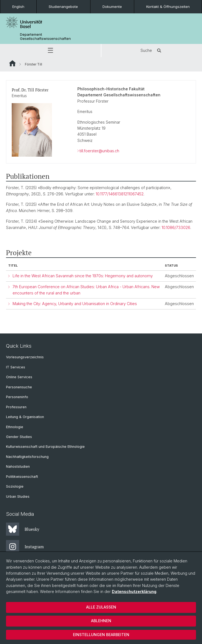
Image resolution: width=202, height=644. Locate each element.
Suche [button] (152, 50)
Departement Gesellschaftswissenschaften (45, 37)
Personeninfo (17, 397)
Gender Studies (19, 437)
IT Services (16, 367)
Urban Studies (18, 497)
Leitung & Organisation (25, 417)
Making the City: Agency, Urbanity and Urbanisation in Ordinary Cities (75, 304)
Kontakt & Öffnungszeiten (168, 7)
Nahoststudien (18, 466)
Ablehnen (101, 621)
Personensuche (19, 387)
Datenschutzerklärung (134, 591)
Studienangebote (63, 7)
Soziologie (15, 486)
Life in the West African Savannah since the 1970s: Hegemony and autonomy (83, 276)
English (18, 7)
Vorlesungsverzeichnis (25, 357)
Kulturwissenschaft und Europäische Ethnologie (45, 447)
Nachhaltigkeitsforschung (27, 457)
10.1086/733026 (176, 227)
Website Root (12, 63)
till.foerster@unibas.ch (99, 151)
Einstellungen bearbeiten (101, 635)
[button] (50, 50)
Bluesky (23, 529)
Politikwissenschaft (22, 477)
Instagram (25, 547)
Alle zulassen (101, 607)
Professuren (16, 407)
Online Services (19, 377)
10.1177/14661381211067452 (120, 194)
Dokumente (112, 7)
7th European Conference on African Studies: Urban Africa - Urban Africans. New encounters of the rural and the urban (86, 290)
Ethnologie (15, 427)
